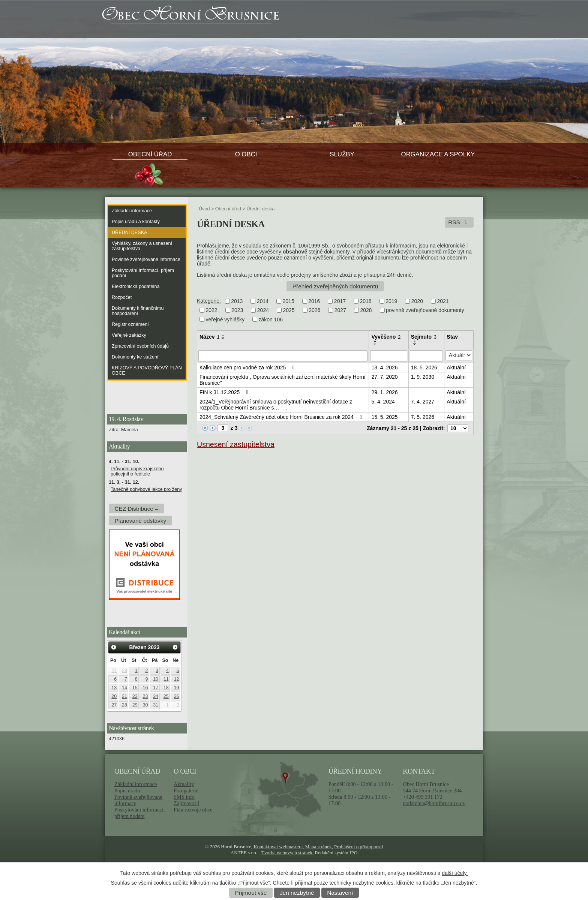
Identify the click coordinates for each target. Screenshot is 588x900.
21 (124, 696)
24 (156, 696)
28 (124, 670)
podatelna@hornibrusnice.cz (434, 803)
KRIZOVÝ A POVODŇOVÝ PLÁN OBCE (147, 370)
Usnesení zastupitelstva (236, 444)
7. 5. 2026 (423, 417)
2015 (289, 301)
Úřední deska (129, 232)
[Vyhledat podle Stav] (459, 355)
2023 (237, 310)
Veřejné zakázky (129, 335)
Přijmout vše (251, 893)
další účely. (455, 873)
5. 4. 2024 (383, 402)
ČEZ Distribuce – (136, 508)
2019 (391, 301)
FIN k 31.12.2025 (225, 392)
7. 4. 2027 (423, 402)
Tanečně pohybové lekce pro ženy (146, 489)
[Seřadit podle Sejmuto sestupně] (415, 344)
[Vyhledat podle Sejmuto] (427, 356)
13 (114, 688)
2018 (366, 301)
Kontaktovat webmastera (278, 847)
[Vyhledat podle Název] (283, 356)
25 (166, 696)
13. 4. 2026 (384, 367)
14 (124, 688)
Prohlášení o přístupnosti (358, 847)
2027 (340, 310)
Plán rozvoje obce (193, 810)
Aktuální (456, 367)
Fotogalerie (186, 790)
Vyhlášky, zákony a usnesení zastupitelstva (142, 246)
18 (166, 688)
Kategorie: (209, 301)
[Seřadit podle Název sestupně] (223, 338)
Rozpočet (122, 297)
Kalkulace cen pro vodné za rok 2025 (248, 367)
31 (156, 705)
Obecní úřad (150, 154)
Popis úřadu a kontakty (136, 222)
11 (166, 679)
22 (135, 696)
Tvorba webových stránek (287, 853)
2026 (314, 310)
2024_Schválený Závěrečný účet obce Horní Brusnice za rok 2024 (282, 417)
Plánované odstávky (140, 520)
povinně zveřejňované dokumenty (425, 310)
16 (145, 688)
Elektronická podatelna (136, 286)
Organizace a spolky (438, 154)
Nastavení (340, 893)
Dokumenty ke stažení (135, 357)
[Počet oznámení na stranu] (458, 428)
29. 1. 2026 (384, 392)
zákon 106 (271, 319)
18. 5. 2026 (424, 367)
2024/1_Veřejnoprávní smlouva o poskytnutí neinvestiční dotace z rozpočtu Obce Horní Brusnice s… (276, 405)
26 (177, 696)
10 (156, 679)
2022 (212, 310)
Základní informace (132, 211)
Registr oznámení (130, 324)
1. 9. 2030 (423, 377)
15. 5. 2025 (384, 417)
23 (145, 696)
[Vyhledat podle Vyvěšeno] (388, 356)
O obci (246, 154)
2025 (289, 310)
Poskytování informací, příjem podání (143, 273)
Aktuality (184, 784)
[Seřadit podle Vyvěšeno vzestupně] (375, 341)
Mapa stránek (319, 847)
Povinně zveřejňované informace (146, 259)
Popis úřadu (127, 790)
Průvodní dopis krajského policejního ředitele (137, 471)
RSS (459, 222)
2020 (417, 301)
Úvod (204, 209)
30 (145, 705)
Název (209, 337)
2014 (263, 301)
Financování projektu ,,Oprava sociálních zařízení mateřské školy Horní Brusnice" (283, 380)
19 (177, 688)
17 (156, 688)
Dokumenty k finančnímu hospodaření (138, 311)
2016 (314, 301)
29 (135, 705)
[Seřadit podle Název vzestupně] (223, 335)
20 (114, 696)
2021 (443, 301)
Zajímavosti (187, 803)
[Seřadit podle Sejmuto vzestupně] (415, 341)
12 (177, 679)
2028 (366, 310)
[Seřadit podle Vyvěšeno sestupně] (375, 344)
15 (135, 688)
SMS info (184, 797)
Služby (342, 154)
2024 (263, 310)
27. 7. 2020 (384, 377)
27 (114, 670)
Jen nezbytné (297, 893)
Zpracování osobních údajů (140, 346)
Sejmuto (424, 337)
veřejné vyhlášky (225, 319)
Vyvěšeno (386, 337)
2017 (340, 301)
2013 (237, 301)
